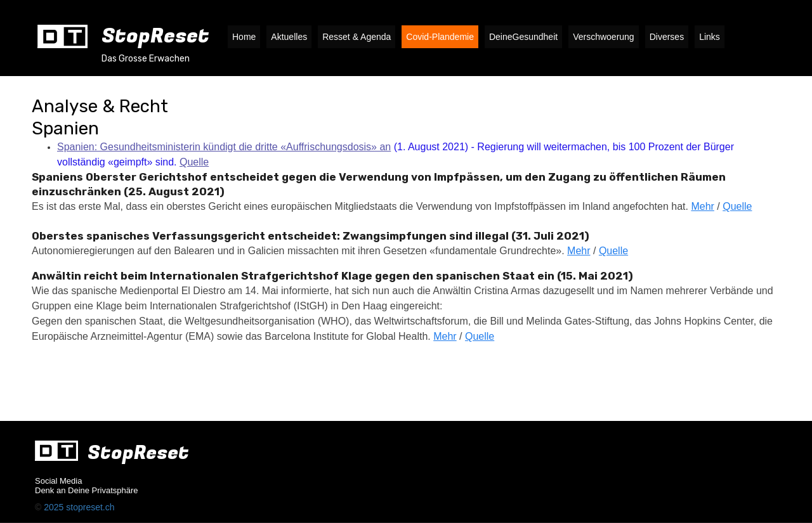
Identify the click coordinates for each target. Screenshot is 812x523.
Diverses (667, 37)
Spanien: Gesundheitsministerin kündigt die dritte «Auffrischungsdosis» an (224, 147)
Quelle (194, 162)
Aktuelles (289, 37)
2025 (55, 507)
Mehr (702, 206)
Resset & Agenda (357, 37)
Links (710, 37)
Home (244, 37)
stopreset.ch (90, 507)
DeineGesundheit (523, 37)
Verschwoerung (604, 37)
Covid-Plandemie (440, 37)
